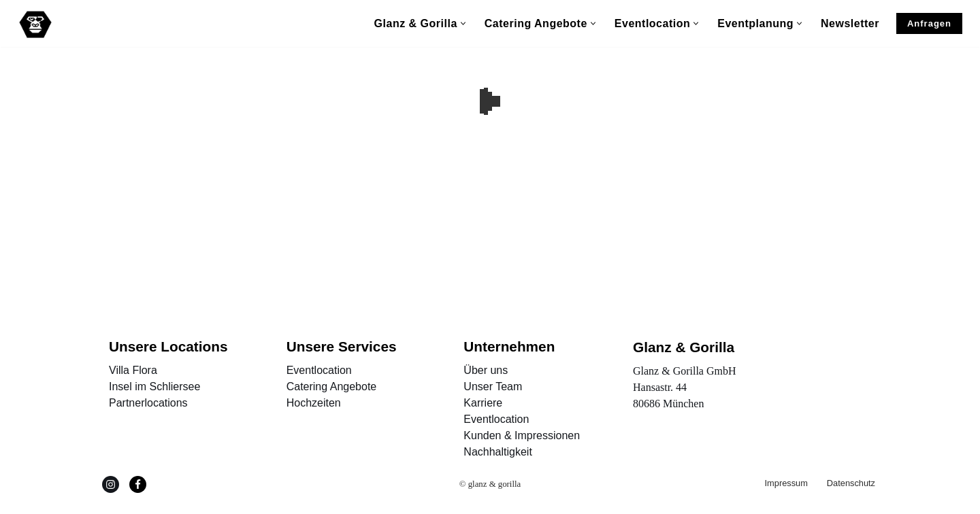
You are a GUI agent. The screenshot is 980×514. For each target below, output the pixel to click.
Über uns (486, 370)
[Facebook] (138, 484)
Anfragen (929, 23)
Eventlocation (319, 370)
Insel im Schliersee (154, 387)
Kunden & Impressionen (522, 435)
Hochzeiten (314, 403)
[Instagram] (111, 484)
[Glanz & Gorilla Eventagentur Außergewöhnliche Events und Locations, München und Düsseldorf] (35, 24)
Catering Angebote (332, 387)
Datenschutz (851, 483)
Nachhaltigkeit (498, 452)
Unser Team (493, 387)
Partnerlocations (148, 403)
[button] (463, 23)
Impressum (786, 483)
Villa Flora (133, 370)
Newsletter (850, 23)
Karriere (483, 403)
